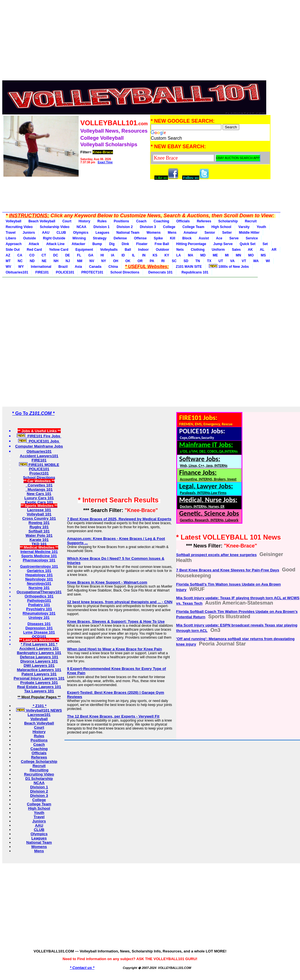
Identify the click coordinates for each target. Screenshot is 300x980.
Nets (180, 250)
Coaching (161, 221)
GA (91, 255)
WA (256, 261)
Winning (79, 238)
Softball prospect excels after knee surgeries (217, 555)
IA (113, 255)
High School (221, 227)
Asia (78, 267)
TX (209, 261)
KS (155, 255)
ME (215, 255)
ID (123, 255)
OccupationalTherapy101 (39, 592)
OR (140, 261)
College (169, 227)
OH (116, 261)
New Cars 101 (39, 494)
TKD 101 (39, 544)
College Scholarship (39, 761)
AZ (8, 255)
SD (186, 261)
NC (20, 261)
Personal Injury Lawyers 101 (39, 678)
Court (67, 221)
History (84, 221)
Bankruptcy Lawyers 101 (39, 653)
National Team (128, 233)
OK (128, 261)
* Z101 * (39, 706)
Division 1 (101, 227)
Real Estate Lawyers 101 (39, 687)
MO (251, 255)
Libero (11, 238)
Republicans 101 (194, 272)
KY (167, 255)
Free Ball (162, 244)
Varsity (244, 227)
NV (92, 261)
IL (134, 255)
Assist (204, 238)
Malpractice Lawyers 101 (39, 670)
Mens (172, 233)
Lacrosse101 (39, 715)
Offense (140, 238)
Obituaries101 (17, 272)
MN (239, 255)
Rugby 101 (39, 527)
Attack (34, 244)
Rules (102, 221)
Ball (128, 250)
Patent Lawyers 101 (39, 674)
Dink (125, 244)
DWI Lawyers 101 (39, 665)
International (41, 267)
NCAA (82, 227)
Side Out (13, 250)
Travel (11, 233)
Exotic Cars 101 (39, 502)
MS (263, 255)
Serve (234, 238)
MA (191, 255)
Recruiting (39, 770)
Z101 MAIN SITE (189, 267)
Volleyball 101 (39, 514)
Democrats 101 (160, 272)
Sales (236, 250)
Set (265, 244)
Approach (14, 244)
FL (79, 255)
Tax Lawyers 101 (39, 691)
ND (32, 261)
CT (44, 255)
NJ (68, 261)
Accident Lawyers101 (39, 456)
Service (252, 238)
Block (187, 238)
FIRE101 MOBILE (39, 465)
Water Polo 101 (39, 535)
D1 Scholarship (39, 779)
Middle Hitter (249, 233)
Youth (261, 227)
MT (8, 261)
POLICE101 (65, 272)
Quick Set (248, 244)
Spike (158, 238)
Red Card (34, 250)
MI (227, 255)
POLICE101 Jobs (39, 441)
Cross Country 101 (39, 518)
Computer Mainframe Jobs (39, 446)
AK (250, 250)
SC (174, 261)
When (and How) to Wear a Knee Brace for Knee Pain (115, 649)
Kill (173, 238)
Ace (219, 238)
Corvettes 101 (39, 485)
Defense (120, 238)
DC (55, 255)
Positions (121, 221)
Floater (142, 244)
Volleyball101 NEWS (39, 710)
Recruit (251, 221)
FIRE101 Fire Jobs (39, 436)
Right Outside (54, 238)
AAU (46, 233)
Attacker (78, 244)
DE (68, 255)
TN (198, 261)
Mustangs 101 (39, 489)
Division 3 (148, 227)
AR (274, 250)
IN (144, 255)
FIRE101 (42, 272)
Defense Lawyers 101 (39, 657)
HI (102, 255)
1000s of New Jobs (229, 266)
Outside (30, 238)
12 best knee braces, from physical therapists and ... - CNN (120, 602)
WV (8, 267)
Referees (204, 221)
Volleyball (13, 221)
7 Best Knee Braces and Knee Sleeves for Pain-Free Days (228, 570)
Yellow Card (59, 250)
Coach (141, 221)
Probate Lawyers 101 (39, 683)
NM (80, 261)
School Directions (125, 272)
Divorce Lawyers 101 (39, 661)
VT (244, 261)
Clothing (198, 250)
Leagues (102, 233)
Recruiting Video (19, 227)
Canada (95, 267)
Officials (183, 221)
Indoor (143, 250)
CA (20, 255)
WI (268, 261)
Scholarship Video (54, 227)
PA (152, 261)
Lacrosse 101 (39, 510)
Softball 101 (39, 531)
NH (56, 261)
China (113, 267)
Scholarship (228, 221)
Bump (97, 244)
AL (262, 250)
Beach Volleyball (42, 221)
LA (179, 255)
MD (203, 255)
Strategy (100, 238)
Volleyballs (109, 250)
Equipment (84, 250)
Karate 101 (39, 540)
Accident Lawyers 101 (39, 648)
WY (21, 267)
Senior (210, 233)
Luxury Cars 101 (39, 498)
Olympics (81, 233)
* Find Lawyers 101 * (39, 644)
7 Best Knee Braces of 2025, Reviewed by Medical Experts (119, 519)
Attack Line (55, 244)
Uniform (218, 250)
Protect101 (39, 473)
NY (104, 261)
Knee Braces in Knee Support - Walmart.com (107, 582)
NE (44, 261)
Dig (112, 244)
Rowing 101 (39, 523)
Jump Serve (223, 244)
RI (163, 261)
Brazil (63, 267)
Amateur (191, 233)
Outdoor (162, 250)
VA (232, 261)
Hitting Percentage (191, 244)
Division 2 (125, 227)
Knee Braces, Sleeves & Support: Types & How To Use (116, 621)
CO (32, 255)
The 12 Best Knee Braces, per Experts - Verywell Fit (113, 716)
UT (221, 261)
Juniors (29, 233)
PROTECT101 (92, 272)
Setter (227, 233)
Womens (154, 233)
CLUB (61, 233)
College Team (193, 227)
